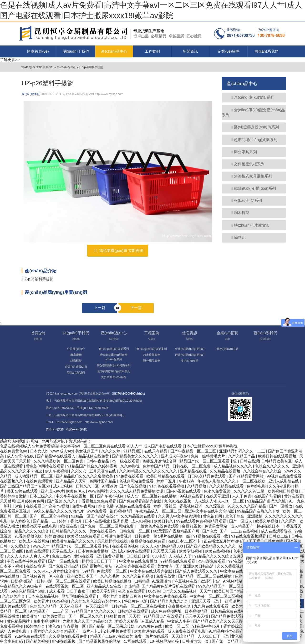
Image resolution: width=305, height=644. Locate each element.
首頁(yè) (48, 67)
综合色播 (106, 506)
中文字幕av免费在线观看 (166, 596)
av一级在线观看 (126, 461)
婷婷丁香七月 (71, 521)
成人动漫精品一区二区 (34, 476)
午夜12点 (187, 481)
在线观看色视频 (126, 546)
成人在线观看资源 (277, 531)
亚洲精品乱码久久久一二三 (243, 451)
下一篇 (130, 308)
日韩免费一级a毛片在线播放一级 (163, 536)
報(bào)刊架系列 (244, 200)
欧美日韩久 (164, 521)
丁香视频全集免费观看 (97, 501)
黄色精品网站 (19, 621)
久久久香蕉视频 (231, 566)
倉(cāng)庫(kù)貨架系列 (250, 97)
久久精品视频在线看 (138, 516)
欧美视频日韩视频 (283, 491)
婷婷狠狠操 (55, 536)
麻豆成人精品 (153, 621)
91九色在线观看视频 (167, 486)
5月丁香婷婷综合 (229, 626)
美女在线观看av (103, 531)
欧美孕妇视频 (191, 551)
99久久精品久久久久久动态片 (59, 511)
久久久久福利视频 (138, 576)
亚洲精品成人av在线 (104, 586)
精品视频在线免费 (94, 456)
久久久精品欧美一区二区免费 (59, 461)
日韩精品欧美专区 (277, 461)
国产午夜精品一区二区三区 (194, 451)
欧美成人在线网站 (34, 541)
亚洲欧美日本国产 (82, 576)
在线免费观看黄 (40, 481)
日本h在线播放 (98, 521)
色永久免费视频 (218, 491)
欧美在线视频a (218, 551)
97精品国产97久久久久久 (93, 611)
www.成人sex (62, 451)
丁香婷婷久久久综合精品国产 (55, 631)
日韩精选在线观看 (133, 611)
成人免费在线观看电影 (187, 631)
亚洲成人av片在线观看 (131, 551)
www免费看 (97, 511)
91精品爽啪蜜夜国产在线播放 (234, 631)
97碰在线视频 (64, 641)
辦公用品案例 (152, 361)
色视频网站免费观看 (137, 481)
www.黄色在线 (150, 626)
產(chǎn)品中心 (114, 51)
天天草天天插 (197, 616)
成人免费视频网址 (167, 611)
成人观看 (57, 591)
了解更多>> (10, 60)
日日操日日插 (138, 556)
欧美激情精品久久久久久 (74, 541)
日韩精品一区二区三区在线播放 (139, 606)
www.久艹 (41, 546)
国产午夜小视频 (111, 496)
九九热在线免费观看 (212, 606)
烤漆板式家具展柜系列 (249, 176)
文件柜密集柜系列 (246, 164)
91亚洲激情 (162, 581)
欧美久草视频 (267, 521)
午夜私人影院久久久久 (217, 481)
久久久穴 (79, 471)
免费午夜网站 (84, 506)
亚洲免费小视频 (110, 556)
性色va (54, 626)
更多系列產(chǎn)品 (114, 377)
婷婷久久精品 (127, 621)
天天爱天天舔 (165, 551)
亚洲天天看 (201, 601)
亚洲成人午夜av (175, 456)
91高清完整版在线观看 (135, 566)
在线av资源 (36, 566)
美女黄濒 (165, 566)
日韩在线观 (249, 461)
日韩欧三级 (279, 536)
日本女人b (39, 451)
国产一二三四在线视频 (239, 531)
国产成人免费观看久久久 (197, 571)
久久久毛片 (110, 576)
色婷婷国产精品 (157, 466)
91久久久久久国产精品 (247, 506)
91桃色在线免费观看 (133, 506)
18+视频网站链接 (165, 641)
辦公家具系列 (242, 152)
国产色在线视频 (133, 486)
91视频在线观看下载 (211, 536)
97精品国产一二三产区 (50, 611)
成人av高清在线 (21, 456)
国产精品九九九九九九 (170, 601)
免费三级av (62, 556)
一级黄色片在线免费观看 (158, 526)
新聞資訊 (190, 51)
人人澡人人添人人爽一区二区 (220, 501)
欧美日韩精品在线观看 (166, 476)
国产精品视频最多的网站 (100, 641)
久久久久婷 (111, 451)
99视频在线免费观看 (285, 476)
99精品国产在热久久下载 (259, 511)
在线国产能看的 (268, 496)
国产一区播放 (281, 506)
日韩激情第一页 (196, 641)
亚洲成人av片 (52, 491)
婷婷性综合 (36, 626)
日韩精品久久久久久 (70, 531)
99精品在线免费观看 (178, 561)
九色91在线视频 (178, 501)
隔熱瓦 (236, 237)
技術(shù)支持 (190, 361)
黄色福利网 (213, 516)
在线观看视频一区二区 (65, 586)
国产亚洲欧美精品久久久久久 (211, 546)
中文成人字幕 (179, 621)
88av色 (154, 591)
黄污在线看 (294, 496)
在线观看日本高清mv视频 (48, 506)
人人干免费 (242, 496)
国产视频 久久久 (62, 501)
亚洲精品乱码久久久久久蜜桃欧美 (85, 476)
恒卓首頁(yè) (38, 51)
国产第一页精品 (226, 641)
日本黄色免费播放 (94, 551)
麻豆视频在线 (186, 581)
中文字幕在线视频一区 (75, 496)
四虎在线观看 (38, 551)
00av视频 (60, 601)
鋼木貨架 (238, 213)
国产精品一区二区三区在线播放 (205, 576)
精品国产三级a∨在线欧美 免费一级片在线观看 (130, 636)
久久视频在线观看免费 (68, 636)
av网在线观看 (135, 641)
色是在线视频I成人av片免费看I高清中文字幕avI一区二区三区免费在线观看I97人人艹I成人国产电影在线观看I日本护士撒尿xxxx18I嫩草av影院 (119, 446)
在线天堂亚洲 (218, 496)
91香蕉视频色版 (29, 536)
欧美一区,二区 (178, 626)
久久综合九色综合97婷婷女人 (97, 601)
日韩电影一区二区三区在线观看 (64, 581)
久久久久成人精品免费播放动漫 (137, 491)
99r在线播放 (239, 561)
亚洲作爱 (121, 521)
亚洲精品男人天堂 (71, 481)
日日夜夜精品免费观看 (207, 476)
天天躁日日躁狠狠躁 (266, 541)
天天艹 (206, 591)
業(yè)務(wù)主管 (228, 349)
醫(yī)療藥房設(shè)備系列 (253, 127)
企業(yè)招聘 (229, 51)
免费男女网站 (216, 526)
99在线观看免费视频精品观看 (202, 521)
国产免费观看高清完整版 (141, 501)
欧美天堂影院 (104, 591)
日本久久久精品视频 (180, 591)
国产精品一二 (45, 521)
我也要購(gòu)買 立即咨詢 (118, 251)
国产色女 (210, 531)
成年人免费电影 (14, 631)
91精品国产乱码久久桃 (267, 501)
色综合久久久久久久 (273, 466)
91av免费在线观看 (31, 636)
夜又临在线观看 (132, 591)
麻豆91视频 (192, 526)
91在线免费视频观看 (249, 536)
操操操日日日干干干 (99, 561)
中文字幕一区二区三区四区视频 (217, 596)
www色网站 (98, 491)
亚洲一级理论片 (227, 601)
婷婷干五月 (167, 481)
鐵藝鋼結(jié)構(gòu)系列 (251, 188)
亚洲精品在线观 (194, 471)
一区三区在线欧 (253, 481)
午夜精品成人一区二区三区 (159, 511)
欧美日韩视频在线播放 (113, 581)
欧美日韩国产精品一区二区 (238, 591)
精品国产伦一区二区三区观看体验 (209, 461)
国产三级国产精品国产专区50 (25, 486)
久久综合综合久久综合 (263, 471)
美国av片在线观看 (23, 491)
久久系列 (289, 521)
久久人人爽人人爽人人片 (28, 556)
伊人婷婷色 (21, 521)
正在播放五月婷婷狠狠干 (225, 541)
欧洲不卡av (211, 581)
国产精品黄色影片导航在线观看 (169, 586)
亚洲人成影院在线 (284, 481)
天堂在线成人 (64, 551)
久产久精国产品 (242, 456)
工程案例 (152, 51)
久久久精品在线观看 (227, 486)
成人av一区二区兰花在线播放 (152, 496)
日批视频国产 (23, 581)
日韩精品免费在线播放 (230, 611)
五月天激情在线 (103, 471)
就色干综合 (235, 516)
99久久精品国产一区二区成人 (224, 586)
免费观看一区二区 (112, 571)
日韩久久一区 (88, 486)
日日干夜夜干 (78, 591)
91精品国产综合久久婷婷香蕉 (93, 466)
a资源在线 (69, 526)
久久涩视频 (215, 506)
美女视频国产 (87, 451)
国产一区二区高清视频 (49, 516)
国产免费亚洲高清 (64, 566)
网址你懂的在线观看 (79, 596)
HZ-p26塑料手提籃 (91, 67)
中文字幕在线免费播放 (139, 561)
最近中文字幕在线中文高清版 (210, 511)
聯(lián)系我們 (267, 51)
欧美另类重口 (55, 616)
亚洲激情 (255, 516)
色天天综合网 (97, 606)
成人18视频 (63, 486)
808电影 (159, 556)
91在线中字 (202, 626)
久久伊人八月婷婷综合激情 (57, 571)
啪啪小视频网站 (47, 621)
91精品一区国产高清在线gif (95, 516)
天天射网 (8, 501)
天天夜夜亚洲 (71, 606)
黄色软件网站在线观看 (46, 466)
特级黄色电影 (136, 601)
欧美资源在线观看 (150, 631)
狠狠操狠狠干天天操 (124, 616)
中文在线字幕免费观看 (26, 561)
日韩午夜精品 (98, 461)
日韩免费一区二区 (135, 531)
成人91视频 (142, 521)
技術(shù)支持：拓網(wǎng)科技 (66, 429)
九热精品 (132, 586)
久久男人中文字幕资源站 (179, 516)
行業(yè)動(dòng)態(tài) (190, 355)
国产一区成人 (241, 521)
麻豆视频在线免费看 (148, 541)
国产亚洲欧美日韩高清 (195, 566)
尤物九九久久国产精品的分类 (88, 621)
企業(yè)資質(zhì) (76, 367)
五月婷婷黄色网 (31, 501)
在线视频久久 (12, 481)
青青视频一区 (75, 626)
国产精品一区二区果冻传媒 (112, 626)
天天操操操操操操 (113, 541)
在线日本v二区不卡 (185, 541)
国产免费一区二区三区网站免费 (107, 526)
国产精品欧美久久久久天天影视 (220, 621)
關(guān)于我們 (76, 51)
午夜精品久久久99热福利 (22, 586)
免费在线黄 (166, 576)
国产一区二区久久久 (86, 616)
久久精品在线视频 (225, 471)
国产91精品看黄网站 (247, 476)
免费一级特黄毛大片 (208, 456)
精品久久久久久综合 (32, 531)
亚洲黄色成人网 (237, 636)
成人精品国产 (242, 526)
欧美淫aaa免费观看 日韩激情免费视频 (100, 536)
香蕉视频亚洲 (191, 506)
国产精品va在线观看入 (57, 456)
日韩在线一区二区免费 (192, 466)
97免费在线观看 (130, 476)
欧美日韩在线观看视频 (278, 456)
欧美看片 (42, 601)
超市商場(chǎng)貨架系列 (252, 140)
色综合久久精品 (44, 606)
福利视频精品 (122, 511)
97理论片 (110, 486)
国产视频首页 (34, 576)
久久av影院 (130, 466)
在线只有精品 (156, 451)
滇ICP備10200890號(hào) (129, 394)
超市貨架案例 (152, 355)
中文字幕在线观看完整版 (152, 571)
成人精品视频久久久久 (233, 466)
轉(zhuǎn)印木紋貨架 (248, 225)
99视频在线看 (192, 496)
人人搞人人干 (180, 556)
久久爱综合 (21, 546)
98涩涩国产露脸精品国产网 (177, 531)
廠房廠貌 (76, 355)
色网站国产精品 (103, 481)
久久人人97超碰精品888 (163, 546)
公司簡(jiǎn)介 (76, 349)
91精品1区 (133, 451)
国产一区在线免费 (64, 561)
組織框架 (76, 361)
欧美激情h (31, 616)
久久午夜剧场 (281, 486)
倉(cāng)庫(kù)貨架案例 (152, 349)
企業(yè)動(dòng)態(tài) (190, 349)
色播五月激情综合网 (160, 461)
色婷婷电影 (257, 486)
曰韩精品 (142, 581)
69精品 (88, 571)
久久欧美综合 (14, 596)
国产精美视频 (38, 641)
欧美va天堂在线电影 (40, 526)
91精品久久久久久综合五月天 (220, 556)
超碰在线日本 (268, 526)
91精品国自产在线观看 (163, 616)
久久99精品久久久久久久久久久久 (148, 471)
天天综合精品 (183, 636)
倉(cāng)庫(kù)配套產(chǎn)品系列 (253, 112)
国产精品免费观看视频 (231, 616)
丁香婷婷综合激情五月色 (121, 596)
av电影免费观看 (212, 561)
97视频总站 (233, 581)
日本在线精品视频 (44, 596)
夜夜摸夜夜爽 (180, 606)
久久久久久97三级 (249, 491)
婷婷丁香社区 (165, 506)
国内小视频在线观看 (184, 491)
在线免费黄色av (14, 451)
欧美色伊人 (76, 491)
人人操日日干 (209, 636)
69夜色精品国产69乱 (29, 591)
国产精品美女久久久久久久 (135, 456)
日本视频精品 (197, 611)
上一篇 (100, 308)
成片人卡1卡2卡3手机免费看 (107, 631)
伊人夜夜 (56, 576)
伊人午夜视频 (57, 471)
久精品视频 (197, 486)
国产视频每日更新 (98, 566)
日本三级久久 (42, 496)
